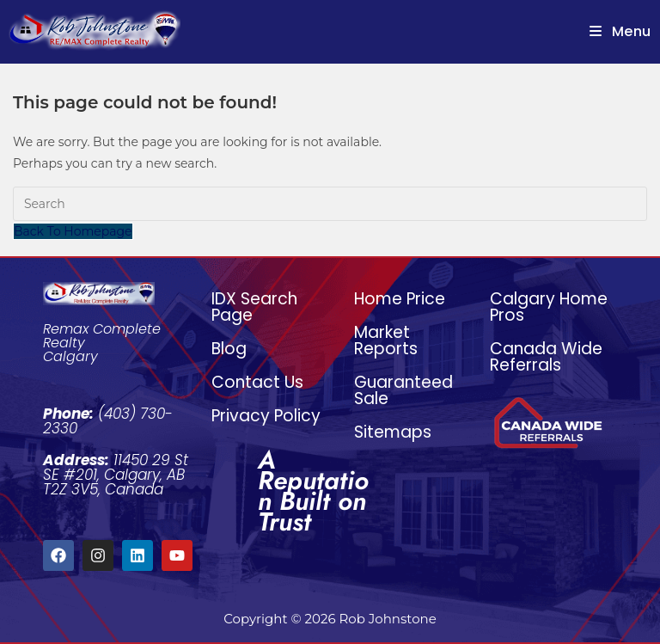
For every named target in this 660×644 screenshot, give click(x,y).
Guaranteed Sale (403, 390)
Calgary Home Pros (549, 307)
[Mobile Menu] (620, 31)
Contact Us (257, 382)
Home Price (400, 299)
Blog (229, 349)
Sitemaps (393, 432)
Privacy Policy (266, 416)
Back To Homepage (73, 231)
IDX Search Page (254, 307)
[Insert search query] (330, 204)
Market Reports (386, 340)
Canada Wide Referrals (546, 357)
